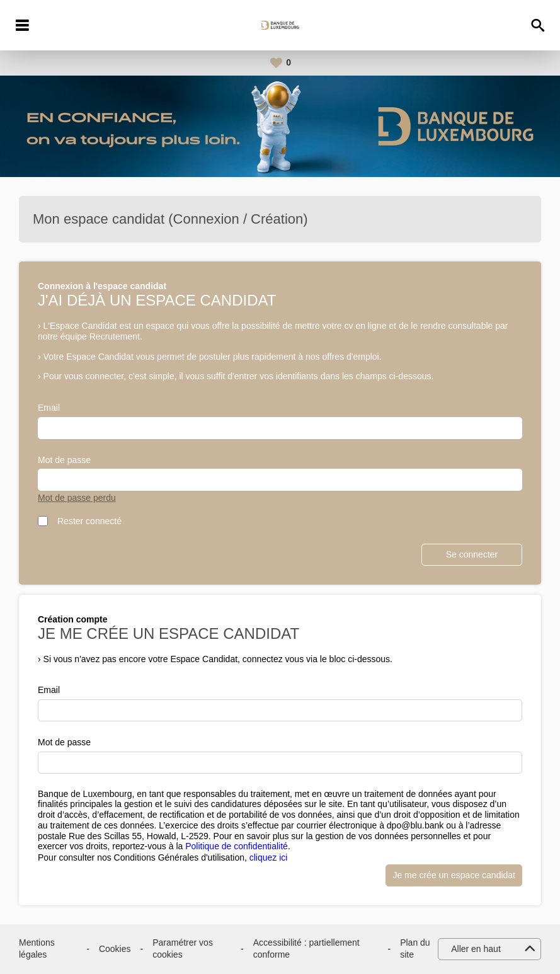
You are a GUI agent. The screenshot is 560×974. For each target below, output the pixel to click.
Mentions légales (37, 949)
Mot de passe (64, 460)
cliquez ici (269, 857)
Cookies (115, 949)
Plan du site (415, 949)
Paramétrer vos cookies (183, 949)
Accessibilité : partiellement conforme (306, 949)
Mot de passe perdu (77, 498)
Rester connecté (89, 521)
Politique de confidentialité (237, 846)
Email (49, 408)
